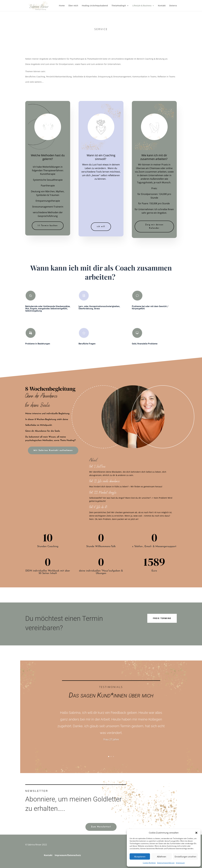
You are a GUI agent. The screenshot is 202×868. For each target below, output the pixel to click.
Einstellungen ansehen (185, 857)
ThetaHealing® (119, 6)
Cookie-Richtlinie (149, 863)
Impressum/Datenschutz (68, 855)
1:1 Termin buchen (48, 226)
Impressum (180, 863)
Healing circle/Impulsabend (95, 6)
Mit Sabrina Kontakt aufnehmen (53, 450)
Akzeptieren (140, 857)
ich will (101, 227)
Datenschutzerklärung (166, 863)
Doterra (173, 6)
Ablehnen (162, 857)
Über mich (73, 6)
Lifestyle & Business (142, 6)
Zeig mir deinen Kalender (154, 226)
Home (62, 6)
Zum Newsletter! (101, 827)
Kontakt (162, 6)
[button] (196, 833)
